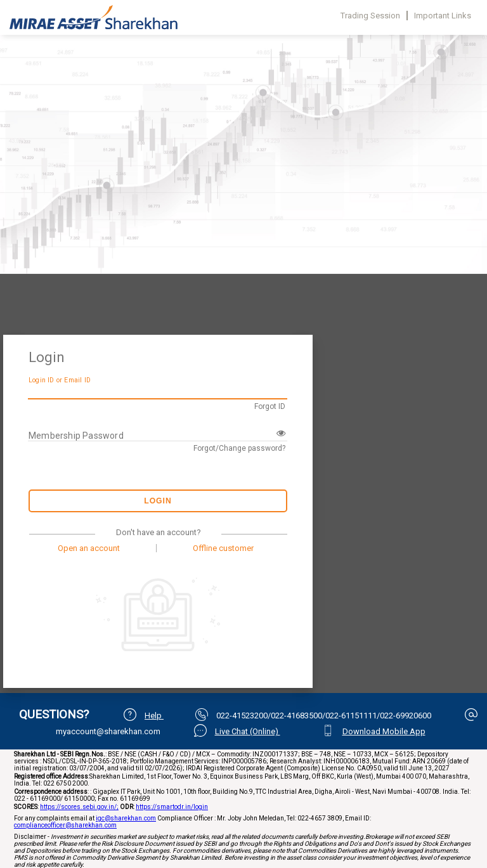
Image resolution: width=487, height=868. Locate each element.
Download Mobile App (384, 731)
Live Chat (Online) (248, 731)
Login (158, 501)
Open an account (89, 548)
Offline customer (223, 548)
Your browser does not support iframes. (243, 190)
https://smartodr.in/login (172, 807)
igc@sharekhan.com (126, 818)
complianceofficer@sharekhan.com (65, 825)
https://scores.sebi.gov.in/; (79, 807)
